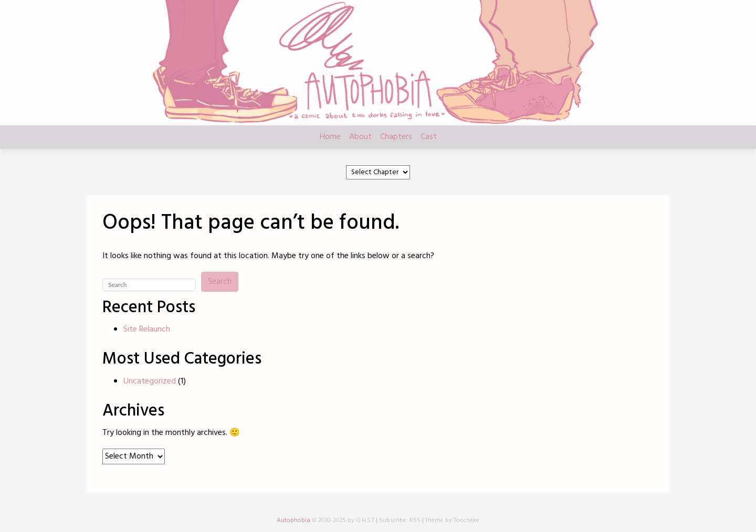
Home (330, 137)
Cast (429, 137)
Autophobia (293, 520)
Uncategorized (150, 381)
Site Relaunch (147, 329)
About (360, 137)
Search (220, 282)
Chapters (396, 137)
